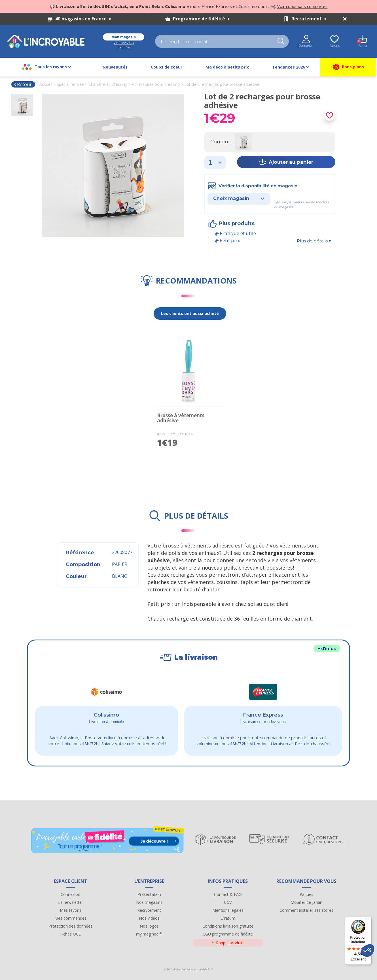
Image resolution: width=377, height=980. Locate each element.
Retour (23, 84)
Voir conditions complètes (302, 6)
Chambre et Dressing (108, 84)
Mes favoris (71, 910)
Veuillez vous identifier (124, 45)
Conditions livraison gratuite (228, 926)
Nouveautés (115, 67)
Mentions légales (228, 910)
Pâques (306, 894)
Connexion (70, 894)
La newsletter (71, 902)
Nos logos (149, 926)
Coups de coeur (167, 67)
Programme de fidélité (201, 19)
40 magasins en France (83, 19)
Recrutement (309, 19)
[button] (368, 951)
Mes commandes (70, 918)
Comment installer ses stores (306, 910)
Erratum (228, 918)
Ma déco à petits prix (227, 67)
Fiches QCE (70, 934)
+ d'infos (327, 649)
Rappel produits (228, 943)
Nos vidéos (149, 918)
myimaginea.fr (149, 934)
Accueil (46, 84)
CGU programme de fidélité (228, 934)
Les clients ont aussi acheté (190, 313)
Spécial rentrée (70, 84)
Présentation (149, 894)
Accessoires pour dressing (156, 84)
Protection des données (70, 926)
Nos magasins (149, 902)
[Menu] (368, 920)
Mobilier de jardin (306, 902)
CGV (228, 902)
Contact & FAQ (228, 894)
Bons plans (348, 67)
